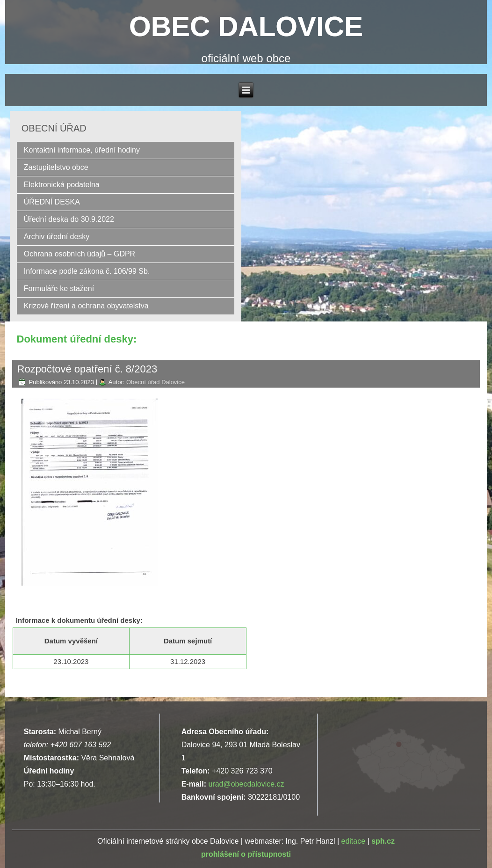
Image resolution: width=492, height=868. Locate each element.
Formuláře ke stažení (59, 288)
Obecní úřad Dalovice (156, 382)
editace (353, 841)
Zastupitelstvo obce (56, 167)
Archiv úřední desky (57, 237)
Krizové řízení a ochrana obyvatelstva (86, 306)
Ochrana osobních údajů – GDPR (80, 254)
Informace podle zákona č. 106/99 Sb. (87, 271)
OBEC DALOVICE (246, 26)
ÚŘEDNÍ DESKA (52, 202)
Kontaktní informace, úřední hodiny (82, 150)
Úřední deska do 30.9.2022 (69, 219)
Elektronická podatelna (62, 185)
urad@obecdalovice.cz (246, 784)
